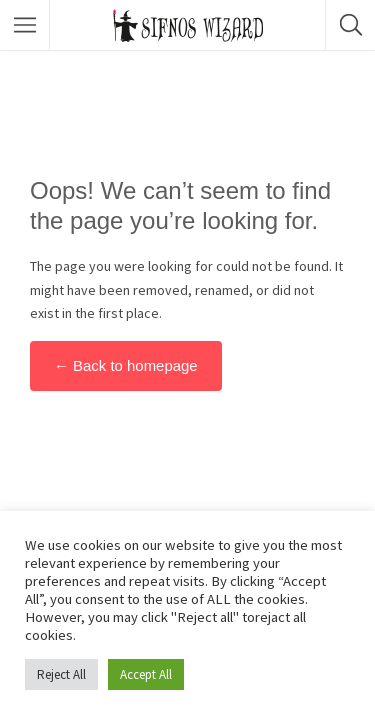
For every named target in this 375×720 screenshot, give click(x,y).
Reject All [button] (61, 674)
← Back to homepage (126, 365)
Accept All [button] (146, 674)
